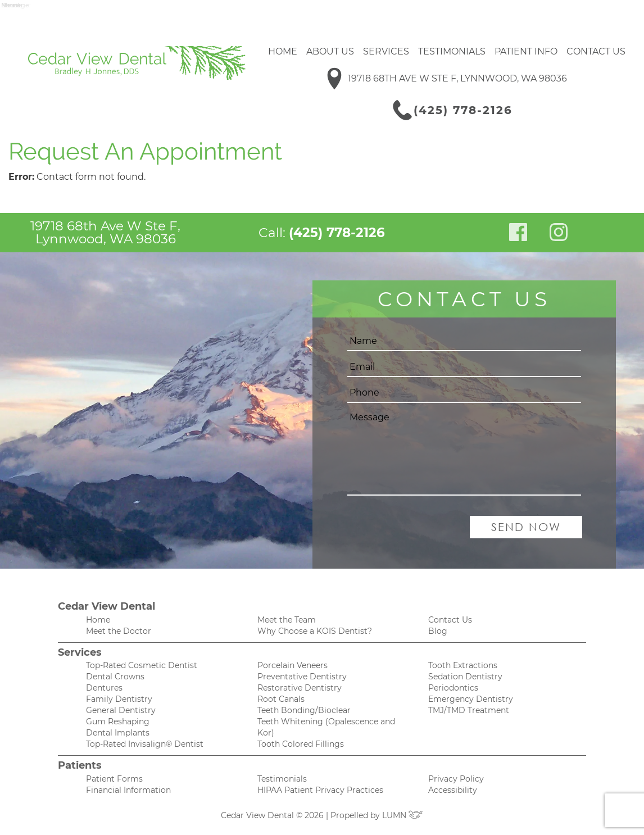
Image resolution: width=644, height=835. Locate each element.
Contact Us (596, 51)
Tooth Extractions (463, 665)
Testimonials (452, 51)
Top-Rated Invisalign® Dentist (145, 744)
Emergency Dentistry (471, 699)
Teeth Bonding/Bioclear (304, 710)
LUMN (403, 815)
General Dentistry (121, 710)
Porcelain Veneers (292, 665)
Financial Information (128, 790)
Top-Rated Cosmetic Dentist (142, 665)
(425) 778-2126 (463, 110)
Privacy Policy (456, 779)
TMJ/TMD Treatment (469, 710)
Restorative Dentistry (300, 688)
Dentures (104, 688)
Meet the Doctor (119, 631)
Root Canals (281, 699)
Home (283, 51)
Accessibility (453, 790)
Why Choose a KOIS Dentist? (315, 631)
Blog (438, 631)
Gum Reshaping (118, 721)
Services (386, 51)
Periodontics (453, 688)
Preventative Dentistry (302, 677)
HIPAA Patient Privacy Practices (320, 790)
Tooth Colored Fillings (301, 744)
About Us (330, 51)
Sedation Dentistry (465, 677)
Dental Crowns (115, 677)
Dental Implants (118, 733)
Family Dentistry (119, 699)
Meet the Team (287, 620)
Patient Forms (114, 779)
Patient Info (526, 51)
